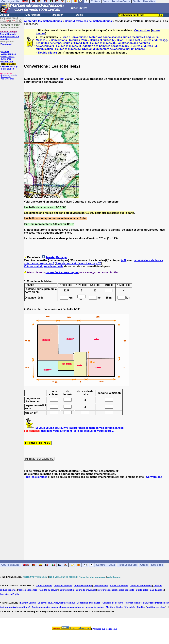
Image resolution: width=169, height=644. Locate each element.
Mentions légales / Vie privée (121, 607)
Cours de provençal (86, 590)
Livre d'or (6, 59)
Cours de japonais (28, 590)
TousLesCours (127, 565)
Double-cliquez (48, 53)
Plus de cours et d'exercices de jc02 (78, 263)
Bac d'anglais (157, 590)
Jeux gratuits (6, 77)
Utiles (80, 15)
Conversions (142, 30)
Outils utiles (142, 590)
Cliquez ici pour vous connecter (10, 26)
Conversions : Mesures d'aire (69, 40)
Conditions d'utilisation (89, 603)
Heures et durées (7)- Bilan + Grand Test (115, 40)
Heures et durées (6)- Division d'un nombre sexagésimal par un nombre (100, 49)
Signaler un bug (9, 66)
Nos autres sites (7, 79)
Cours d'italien (101, 586)
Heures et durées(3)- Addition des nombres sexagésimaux (93, 46)
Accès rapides (8, 54)
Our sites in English (10, 594)
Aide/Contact (8, 56)
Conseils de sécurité (113, 603)
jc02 (124, 260)
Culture (101, 565)
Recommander (9, 64)
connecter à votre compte (62, 272)
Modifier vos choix (156, 607)
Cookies (141, 607)
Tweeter (51, 257)
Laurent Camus (28, 603)
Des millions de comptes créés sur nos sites (9, 35)
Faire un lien (8, 69)
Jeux (112, 565)
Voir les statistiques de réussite (44, 266)
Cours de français (63, 586)
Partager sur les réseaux (105, 629)
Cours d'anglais (44, 586)
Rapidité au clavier (48, 590)
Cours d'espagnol (83, 586)
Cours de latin (67, 590)
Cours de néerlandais (141, 586)
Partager (62, 257)
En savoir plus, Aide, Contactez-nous (57, 603)
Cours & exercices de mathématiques (88, 21)
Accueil (5, 15)
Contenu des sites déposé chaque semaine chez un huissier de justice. (68, 607)
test (62, 79)
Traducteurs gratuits (9, 75)
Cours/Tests (33, 15)
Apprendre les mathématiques (43, 21)
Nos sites (157, 565)
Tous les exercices (36, 477)
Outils (144, 565)
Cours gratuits (10, 565)
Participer (57, 15)
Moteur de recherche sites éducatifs (116, 590)
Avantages (6, 44)
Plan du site (7, 61)
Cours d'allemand (119, 586)
